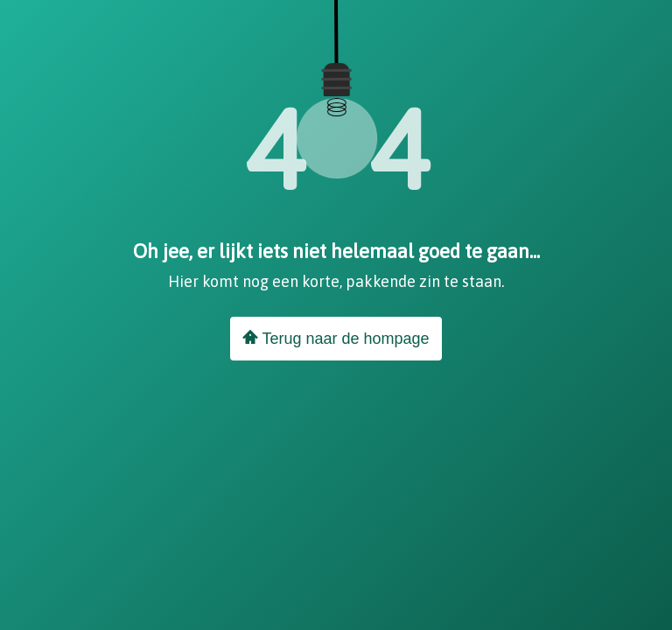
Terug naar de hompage (336, 338)
